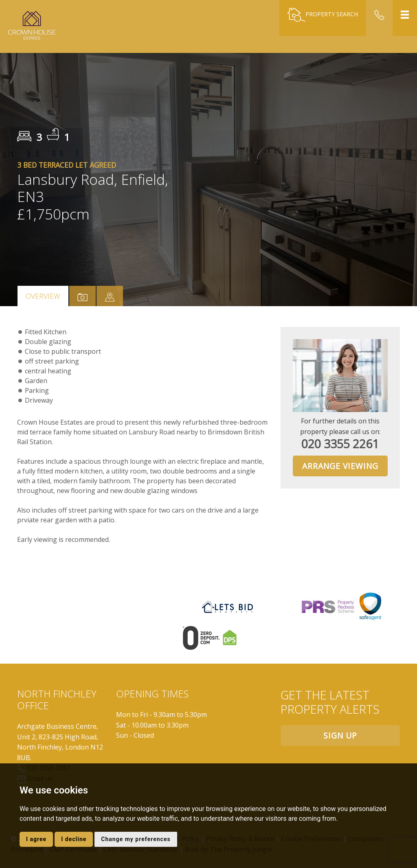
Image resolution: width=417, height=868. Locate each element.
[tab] (110, 296)
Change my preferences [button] (136, 839)
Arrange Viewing (340, 466)
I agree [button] (36, 839)
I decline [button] (74, 839)
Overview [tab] (43, 296)
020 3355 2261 (340, 444)
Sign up (340, 735)
